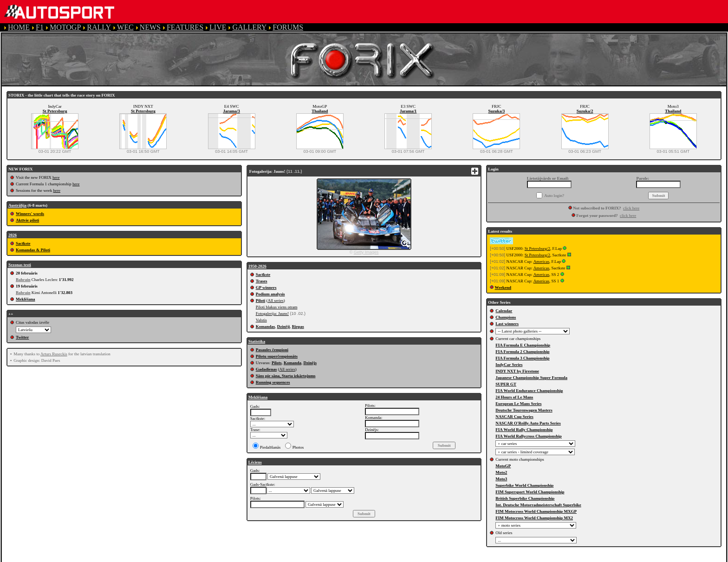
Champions (506, 317)
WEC (125, 27)
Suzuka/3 (497, 111)
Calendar (504, 311)
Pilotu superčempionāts (277, 356)
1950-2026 (257, 266)
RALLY (99, 27)
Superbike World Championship (524, 485)
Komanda (292, 363)
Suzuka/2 (585, 111)
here (56, 177)
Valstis (261, 320)
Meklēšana (26, 299)
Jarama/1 (408, 111)
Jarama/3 (231, 111)
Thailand (320, 111)
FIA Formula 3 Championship (522, 358)
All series (275, 301)
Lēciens (255, 462)
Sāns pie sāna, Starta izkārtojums (286, 376)
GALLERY (249, 27)
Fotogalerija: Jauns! (272, 314)
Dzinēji (284, 327)
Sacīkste (23, 243)
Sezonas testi (20, 265)
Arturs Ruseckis (54, 354)
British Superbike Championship (525, 498)
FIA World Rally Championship (524, 430)
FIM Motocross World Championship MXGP (536, 511)
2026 (13, 235)
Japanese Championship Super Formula (531, 378)
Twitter (22, 337)
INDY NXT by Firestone (517, 371)
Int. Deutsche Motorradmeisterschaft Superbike (538, 505)
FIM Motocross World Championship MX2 (534, 518)
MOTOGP (65, 27)
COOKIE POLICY (330, 558)
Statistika (257, 341)
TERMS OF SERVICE (195, 558)
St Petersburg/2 (537, 248)
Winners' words (30, 214)
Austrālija (17, 205)
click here (631, 208)
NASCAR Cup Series (514, 417)
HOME (19, 27)
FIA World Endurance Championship (529, 391)
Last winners (507, 324)
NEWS (150, 27)
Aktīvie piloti (27, 220)
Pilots (277, 363)
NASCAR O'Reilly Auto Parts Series (528, 423)
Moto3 (501, 479)
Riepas (298, 327)
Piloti (261, 301)
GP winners (266, 288)
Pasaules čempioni (272, 350)
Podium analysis (270, 294)
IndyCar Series (509, 365)
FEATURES (185, 27)
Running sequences (273, 382)
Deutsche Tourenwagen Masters (524, 410)
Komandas (266, 327)
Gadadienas (266, 369)
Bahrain (23, 280)
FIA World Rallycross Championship (528, 436)
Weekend (503, 288)
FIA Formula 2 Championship (522, 352)
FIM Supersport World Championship (530, 492)
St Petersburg (55, 111)
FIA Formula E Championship (523, 345)
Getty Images (366, 252)
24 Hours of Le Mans (514, 397)
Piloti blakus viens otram (277, 307)
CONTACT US (387, 558)
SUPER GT (506, 384)
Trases (262, 281)
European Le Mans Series (518, 404)
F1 (40, 27)
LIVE (218, 27)
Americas (541, 261)
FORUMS (288, 27)
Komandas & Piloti (33, 250)
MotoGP (503, 466)
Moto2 (501, 472)
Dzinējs (310, 363)
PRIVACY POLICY (265, 558)
